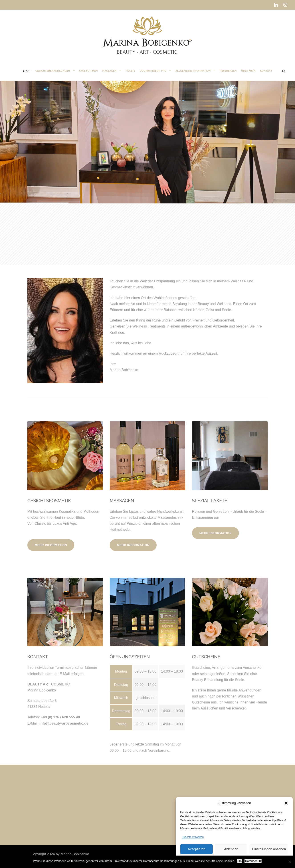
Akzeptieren (196, 849)
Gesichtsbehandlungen (53, 71)
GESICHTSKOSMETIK (49, 501)
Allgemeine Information (193, 71)
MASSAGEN (122, 501)
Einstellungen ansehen (269, 849)
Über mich (248, 71)
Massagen (109, 71)
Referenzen (228, 71)
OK (240, 861)
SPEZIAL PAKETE (210, 501)
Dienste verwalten (193, 837)
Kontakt (266, 71)
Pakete (130, 71)
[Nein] (289, 862)
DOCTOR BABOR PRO (153, 71)
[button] (286, 803)
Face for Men (88, 71)
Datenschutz (253, 861)
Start (27, 71)
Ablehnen (231, 849)
